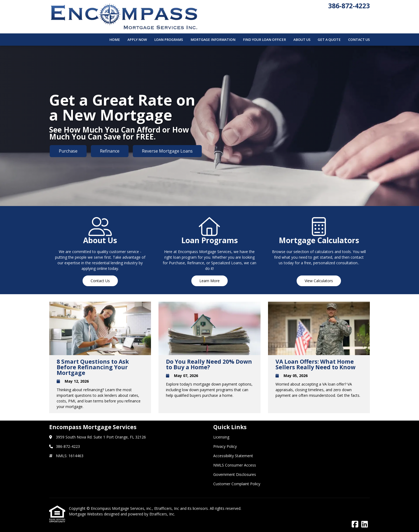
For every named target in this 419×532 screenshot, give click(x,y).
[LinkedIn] (365, 524)
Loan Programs (169, 40)
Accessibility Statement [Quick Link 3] (233, 456)
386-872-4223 (349, 6)
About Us (302, 40)
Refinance (110, 151)
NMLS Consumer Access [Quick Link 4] (235, 465)
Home (115, 40)
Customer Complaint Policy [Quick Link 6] (237, 484)
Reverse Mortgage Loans (167, 151)
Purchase (68, 151)
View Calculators (319, 281)
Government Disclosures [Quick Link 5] (235, 474)
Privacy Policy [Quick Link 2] (225, 446)
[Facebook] (355, 524)
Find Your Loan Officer (264, 40)
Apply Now (137, 40)
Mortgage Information (213, 40)
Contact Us (359, 40)
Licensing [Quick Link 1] (221, 437)
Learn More (210, 281)
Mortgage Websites (86, 514)
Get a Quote (329, 40)
